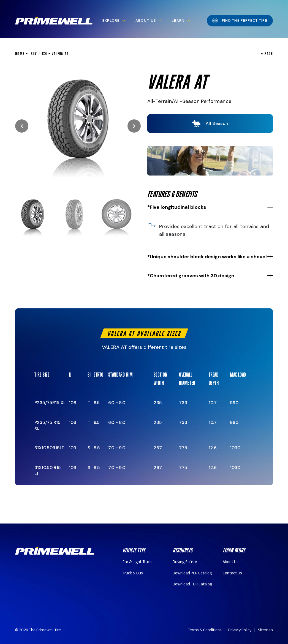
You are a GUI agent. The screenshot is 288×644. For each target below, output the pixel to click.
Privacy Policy (240, 631)
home (20, 54)
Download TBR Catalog (192, 585)
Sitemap (265, 631)
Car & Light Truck (137, 562)
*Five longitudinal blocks (177, 207)
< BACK (267, 54)
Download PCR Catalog (192, 574)
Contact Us (232, 574)
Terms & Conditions (205, 631)
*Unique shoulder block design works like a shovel (207, 257)
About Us (146, 20)
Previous (22, 126)
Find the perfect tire (240, 21)
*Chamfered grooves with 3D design (191, 276)
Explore (111, 20)
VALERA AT (60, 54)
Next (134, 126)
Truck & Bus (133, 574)
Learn (178, 20)
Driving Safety (185, 562)
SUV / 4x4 (39, 54)
